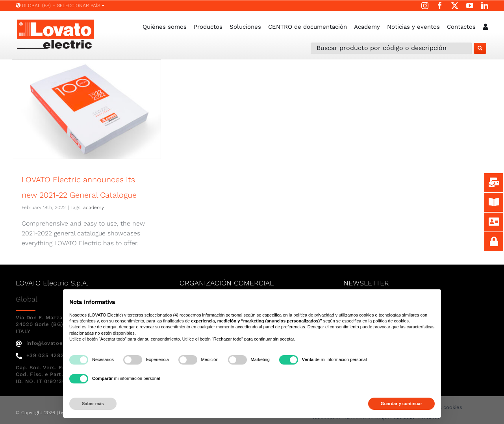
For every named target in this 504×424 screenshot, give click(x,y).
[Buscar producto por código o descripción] (391, 48)
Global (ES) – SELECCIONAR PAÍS (60, 6)
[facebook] (440, 6)
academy (94, 207)
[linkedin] (485, 6)
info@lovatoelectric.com (55, 343)
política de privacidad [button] (314, 315)
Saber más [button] (93, 404)
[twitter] (455, 6)
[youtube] (470, 6)
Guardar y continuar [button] (401, 404)
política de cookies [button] (391, 321)
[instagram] (425, 6)
